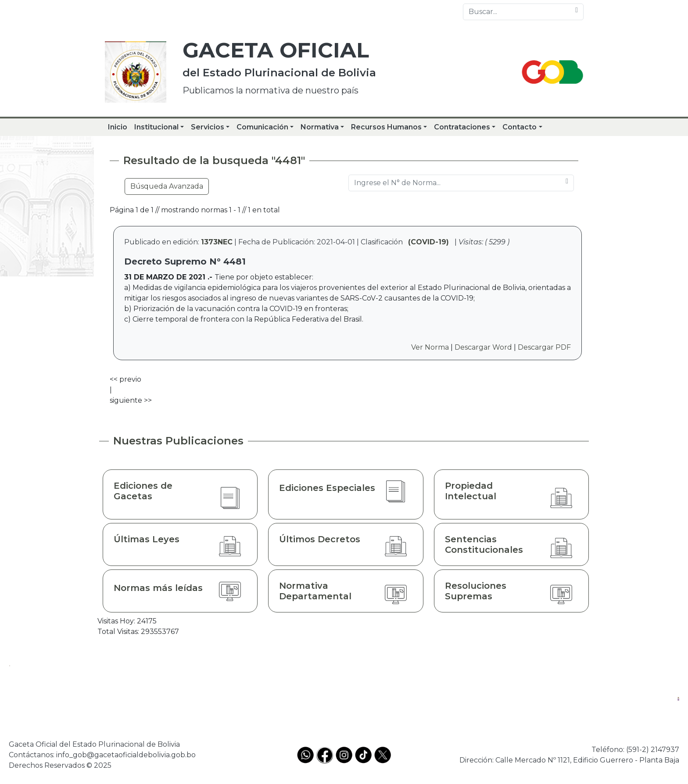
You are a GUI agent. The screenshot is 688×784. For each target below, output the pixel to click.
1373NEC (217, 242)
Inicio (118, 127)
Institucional (156, 127)
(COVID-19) (428, 242)
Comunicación (262, 127)
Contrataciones (462, 127)
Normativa (320, 127)
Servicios (208, 127)
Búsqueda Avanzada (167, 186)
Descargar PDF (544, 347)
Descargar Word (483, 347)
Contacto (520, 127)
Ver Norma (430, 347)
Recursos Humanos (386, 127)
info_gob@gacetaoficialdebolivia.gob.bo (126, 755)
